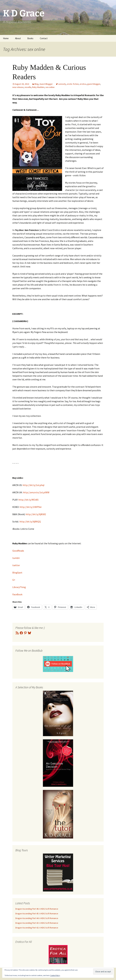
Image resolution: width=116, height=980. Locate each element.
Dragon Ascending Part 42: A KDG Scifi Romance (37, 928)
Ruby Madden (38, 87)
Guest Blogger (46, 84)
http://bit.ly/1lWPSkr (31, 507)
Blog (36, 84)
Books (30, 38)
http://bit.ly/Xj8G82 (36, 514)
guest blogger (94, 84)
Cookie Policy (55, 975)
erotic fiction (73, 84)
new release (18, 87)
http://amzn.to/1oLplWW (36, 492)
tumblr (16, 558)
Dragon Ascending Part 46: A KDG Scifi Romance (37, 909)
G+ (14, 580)
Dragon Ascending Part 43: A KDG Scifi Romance (37, 923)
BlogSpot (17, 573)
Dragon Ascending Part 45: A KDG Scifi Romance (37, 914)
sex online (50, 87)
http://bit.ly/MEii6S (28, 500)
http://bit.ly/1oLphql (34, 485)
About (18, 38)
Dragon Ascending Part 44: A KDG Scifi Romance (37, 918)
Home (6, 38)
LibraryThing (19, 587)
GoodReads (18, 551)
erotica (83, 84)
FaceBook (17, 594)
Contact (44, 38)
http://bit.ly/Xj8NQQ (30, 522)
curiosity (62, 84)
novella (28, 87)
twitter (16, 565)
